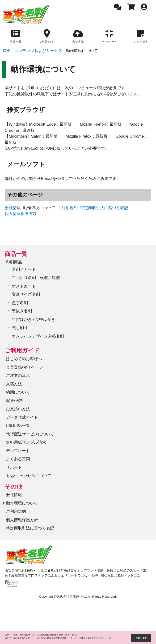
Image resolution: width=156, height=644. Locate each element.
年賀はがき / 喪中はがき (34, 320)
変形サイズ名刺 (26, 294)
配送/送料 (15, 401)
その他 (13, 487)
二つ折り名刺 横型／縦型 (36, 278)
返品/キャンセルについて (29, 476)
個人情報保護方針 (21, 214)
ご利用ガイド (22, 350)
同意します (141, 638)
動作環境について (22, 503)
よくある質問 (18, 459)
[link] (12, 584)
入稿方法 (14, 384)
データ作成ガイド (22, 417)
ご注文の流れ (18, 376)
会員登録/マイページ (25, 367)
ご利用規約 (68, 208)
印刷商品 (14, 262)
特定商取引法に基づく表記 (104, 208)
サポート (14, 467)
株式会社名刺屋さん (71, 597)
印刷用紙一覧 (18, 426)
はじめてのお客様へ (24, 359)
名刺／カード (24, 269)
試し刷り (20, 328)
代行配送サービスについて (30, 434)
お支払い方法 (18, 409)
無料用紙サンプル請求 (26, 442)
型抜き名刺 (22, 311)
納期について (18, 392)
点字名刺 (20, 303)
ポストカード (24, 286)
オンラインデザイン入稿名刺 (38, 336)
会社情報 (13, 208)
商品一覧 (16, 254)
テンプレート (18, 451)
